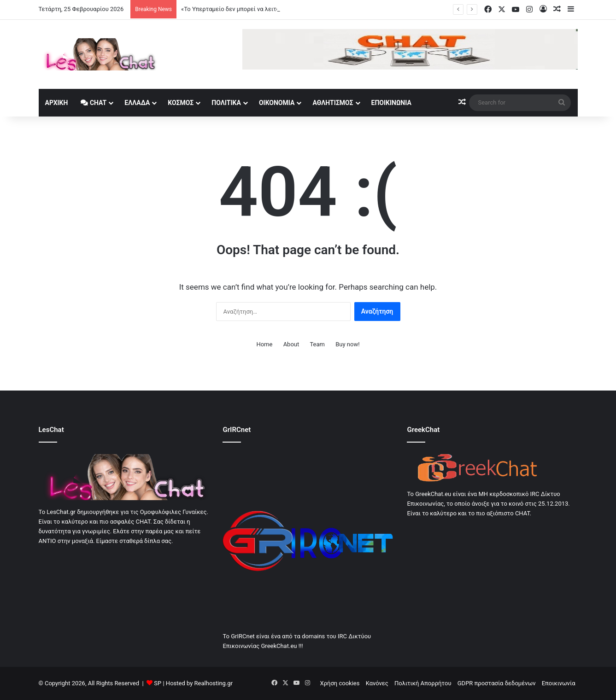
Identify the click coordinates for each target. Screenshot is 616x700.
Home (264, 344)
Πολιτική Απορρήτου (423, 683)
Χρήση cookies (340, 683)
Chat (94, 103)
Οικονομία (277, 103)
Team (317, 344)
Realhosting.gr (214, 683)
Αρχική (57, 103)
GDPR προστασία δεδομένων (497, 683)
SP (158, 683)
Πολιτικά (226, 103)
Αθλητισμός (333, 103)
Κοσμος (181, 103)
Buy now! (347, 344)
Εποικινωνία (391, 103)
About (291, 344)
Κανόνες (377, 683)
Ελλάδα (137, 103)
